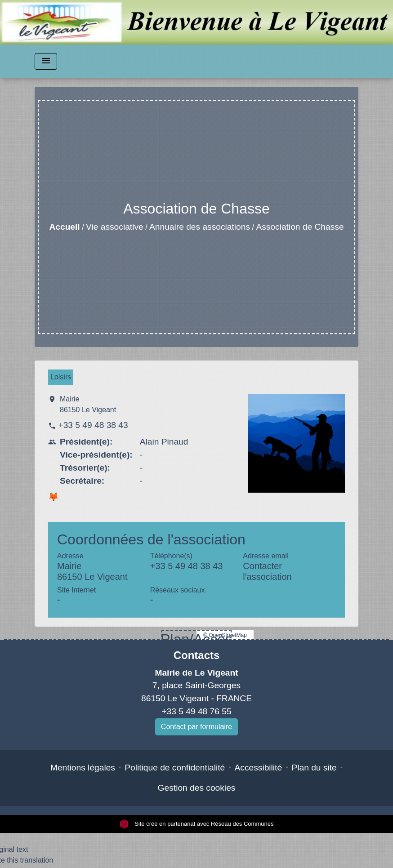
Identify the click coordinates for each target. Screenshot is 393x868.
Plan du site (314, 768)
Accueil (64, 227)
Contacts (197, 655)
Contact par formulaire (196, 727)
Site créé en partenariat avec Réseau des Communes (197, 824)
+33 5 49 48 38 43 (93, 425)
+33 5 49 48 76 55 (196, 711)
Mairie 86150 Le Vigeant (88, 404)
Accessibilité (259, 768)
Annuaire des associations (200, 227)
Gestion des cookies (197, 788)
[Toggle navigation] (46, 61)
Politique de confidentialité (175, 768)
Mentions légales (83, 768)
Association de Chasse (300, 227)
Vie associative (115, 227)
